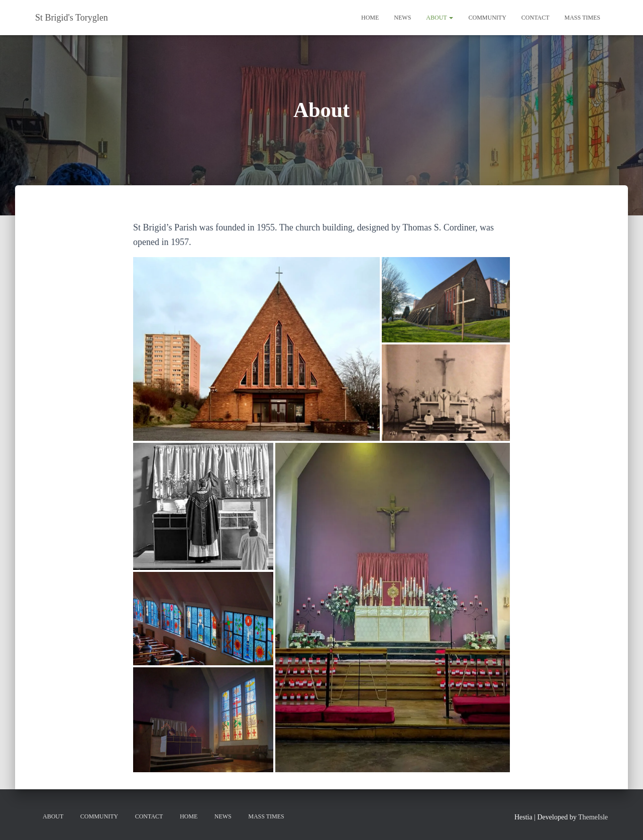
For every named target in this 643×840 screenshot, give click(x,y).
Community (487, 18)
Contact (535, 18)
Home (370, 18)
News (402, 18)
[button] (256, 349)
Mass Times (582, 18)
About (440, 18)
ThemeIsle (593, 817)
